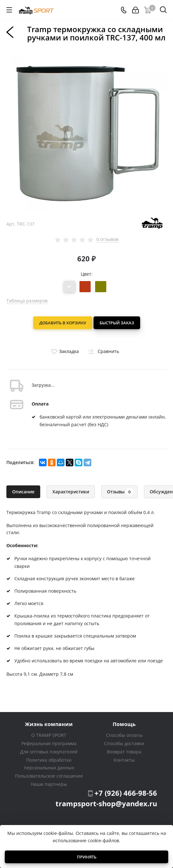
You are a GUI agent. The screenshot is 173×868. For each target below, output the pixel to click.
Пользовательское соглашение (49, 776)
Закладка (64, 351)
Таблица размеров (27, 301)
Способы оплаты (124, 735)
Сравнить (103, 351)
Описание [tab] (23, 492)
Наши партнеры (49, 784)
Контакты (124, 760)
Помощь (124, 724)
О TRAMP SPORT (49, 735)
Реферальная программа (49, 743)
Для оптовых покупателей (49, 752)
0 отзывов (107, 239)
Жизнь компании (49, 724)
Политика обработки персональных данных (49, 764)
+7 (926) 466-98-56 (126, 793)
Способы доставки (124, 743)
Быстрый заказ (117, 323)
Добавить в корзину (63, 323)
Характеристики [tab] (71, 492)
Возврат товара (124, 752)
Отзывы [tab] (120, 492)
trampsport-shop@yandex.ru (106, 803)
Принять (87, 857)
